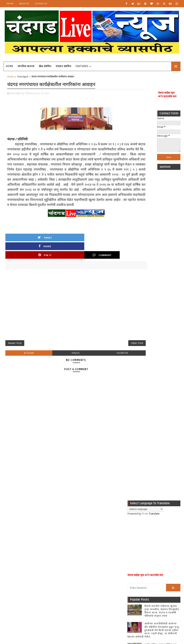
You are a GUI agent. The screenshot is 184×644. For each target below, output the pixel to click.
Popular (154, 448)
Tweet (20, 248)
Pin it (80, 248)
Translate (151, 296)
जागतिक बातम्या (26, 66)
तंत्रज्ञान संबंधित (64, 66)
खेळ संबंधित (45, 66)
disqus (65, 348)
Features (82, 66)
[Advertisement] (169, 227)
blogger (25, 348)
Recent (136, 448)
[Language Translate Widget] (145, 292)
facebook (104, 348)
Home (10, 4)
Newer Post (15, 338)
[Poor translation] (13, 591)
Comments (171, 448)
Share (50, 248)
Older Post (115, 338)
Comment (111, 248)
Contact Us (41, 4)
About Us (24, 4)
